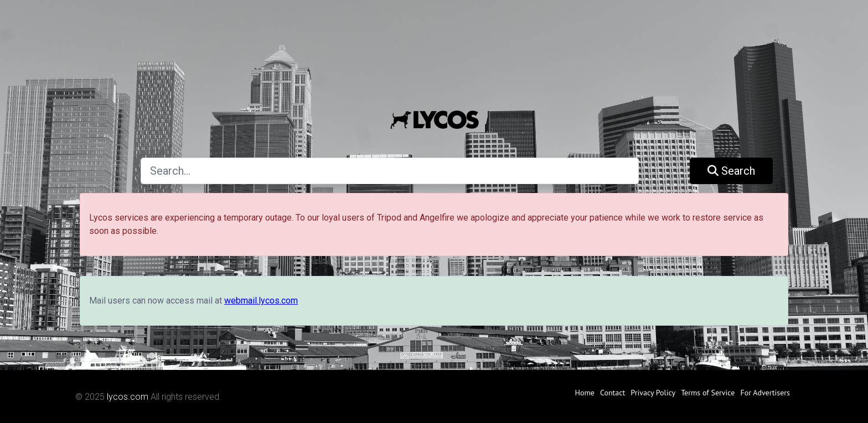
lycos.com (128, 397)
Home (585, 393)
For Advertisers (765, 393)
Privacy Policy (653, 393)
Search (731, 171)
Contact (613, 393)
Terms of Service (708, 393)
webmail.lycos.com (261, 301)
